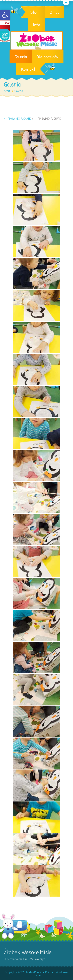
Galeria (21, 57)
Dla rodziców (48, 57)
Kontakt (28, 69)
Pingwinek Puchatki (19, 119)
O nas (54, 12)
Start (35, 12)
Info (36, 25)
